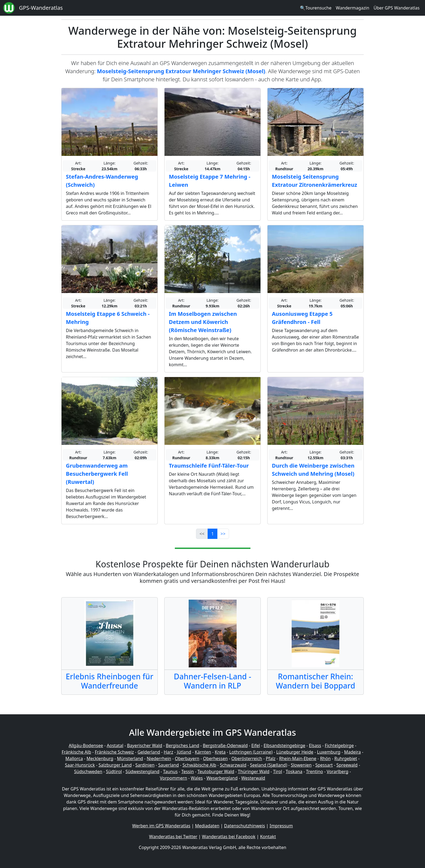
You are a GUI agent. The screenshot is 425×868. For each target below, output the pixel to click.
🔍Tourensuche (316, 8)
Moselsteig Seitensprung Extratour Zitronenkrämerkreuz (315, 181)
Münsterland (130, 758)
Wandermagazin (352, 8)
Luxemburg (329, 752)
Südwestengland (142, 771)
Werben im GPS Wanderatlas (161, 826)
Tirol (277, 771)
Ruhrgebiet (346, 758)
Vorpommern (174, 778)
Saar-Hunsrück (80, 765)
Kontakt (268, 837)
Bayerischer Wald (144, 745)
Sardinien (145, 765)
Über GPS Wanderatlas (397, 8)
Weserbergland (222, 778)
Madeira (352, 752)
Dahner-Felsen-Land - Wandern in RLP (212, 681)
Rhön (325, 758)
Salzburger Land (115, 765)
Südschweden (88, 771)
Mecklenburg (100, 758)
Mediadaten (207, 826)
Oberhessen (215, 758)
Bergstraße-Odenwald (225, 745)
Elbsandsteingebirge (284, 745)
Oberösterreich (247, 758)
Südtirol (114, 771)
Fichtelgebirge (339, 745)
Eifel (256, 745)
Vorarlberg (337, 771)
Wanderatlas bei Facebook (229, 837)
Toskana (294, 771)
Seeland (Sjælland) (268, 765)
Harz (168, 752)
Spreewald (347, 765)
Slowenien (301, 765)
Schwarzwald (233, 765)
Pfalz (271, 758)
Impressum (281, 826)
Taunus (170, 771)
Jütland (184, 752)
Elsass (315, 745)
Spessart (324, 765)
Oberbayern (187, 758)
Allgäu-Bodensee (86, 745)
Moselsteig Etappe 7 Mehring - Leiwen (210, 181)
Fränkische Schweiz (114, 752)
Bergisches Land (183, 745)
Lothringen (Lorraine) (251, 752)
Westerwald (253, 778)
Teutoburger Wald (216, 771)
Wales (197, 778)
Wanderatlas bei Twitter (173, 837)
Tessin (188, 771)
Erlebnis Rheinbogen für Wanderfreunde (109, 681)
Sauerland (169, 765)
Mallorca (74, 758)
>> (223, 534)
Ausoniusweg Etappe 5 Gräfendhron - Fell (302, 318)
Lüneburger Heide (295, 752)
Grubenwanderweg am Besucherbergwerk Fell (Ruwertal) (97, 474)
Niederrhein (159, 758)
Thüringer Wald (253, 771)
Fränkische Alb (77, 752)
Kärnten (203, 752)
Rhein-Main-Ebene (298, 758)
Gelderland (149, 752)
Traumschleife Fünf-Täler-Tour (209, 466)
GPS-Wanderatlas (41, 8)
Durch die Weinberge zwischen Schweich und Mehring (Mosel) (313, 470)
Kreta (220, 752)
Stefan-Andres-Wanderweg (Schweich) (102, 181)
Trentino (315, 771)
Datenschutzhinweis (245, 826)
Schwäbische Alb (199, 765)
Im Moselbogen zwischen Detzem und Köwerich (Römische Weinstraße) (203, 322)
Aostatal (115, 745)
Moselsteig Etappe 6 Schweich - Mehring (108, 318)
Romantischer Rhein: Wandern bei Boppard (316, 681)
